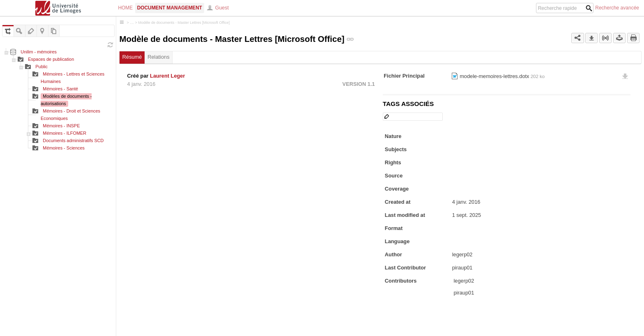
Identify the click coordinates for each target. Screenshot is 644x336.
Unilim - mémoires (39, 52)
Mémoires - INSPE (61, 126)
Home (126, 8)
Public (41, 67)
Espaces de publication (51, 59)
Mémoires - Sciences (64, 148)
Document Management (170, 8)
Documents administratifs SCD (73, 140)
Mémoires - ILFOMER (64, 133)
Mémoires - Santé (60, 89)
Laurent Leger (167, 76)
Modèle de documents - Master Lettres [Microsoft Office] (184, 23)
